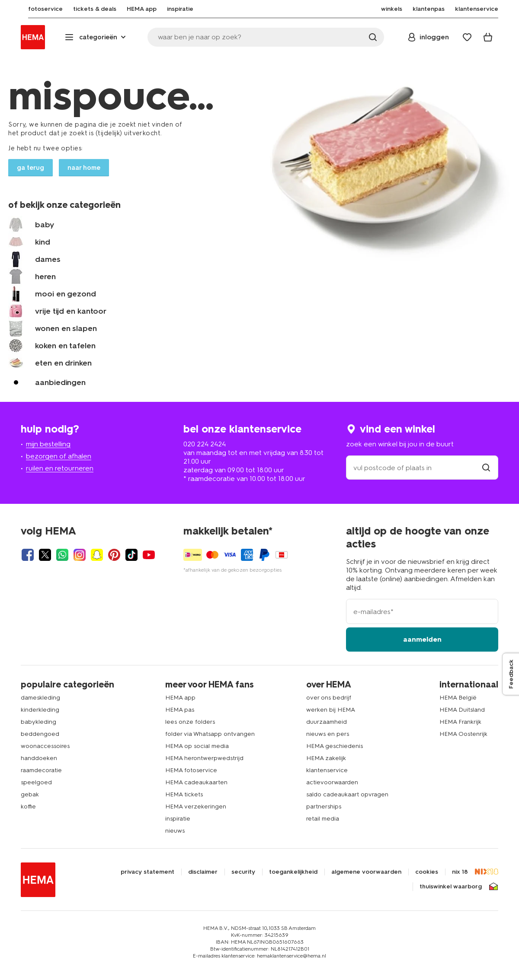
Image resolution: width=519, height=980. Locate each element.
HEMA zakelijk (326, 758)
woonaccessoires (45, 746)
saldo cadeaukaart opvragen (347, 794)
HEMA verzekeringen (196, 807)
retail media (323, 819)
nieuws (175, 831)
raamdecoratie (41, 770)
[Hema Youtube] (149, 555)
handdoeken (39, 758)
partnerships (324, 807)
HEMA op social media (197, 746)
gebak (30, 794)
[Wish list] (467, 37)
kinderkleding (40, 710)
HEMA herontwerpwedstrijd (204, 758)
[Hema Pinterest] (114, 555)
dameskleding (40, 698)
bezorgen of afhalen (59, 456)
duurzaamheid (327, 722)
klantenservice (327, 770)
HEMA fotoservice (191, 770)
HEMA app (180, 698)
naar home (84, 168)
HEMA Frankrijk (460, 722)
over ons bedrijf (329, 698)
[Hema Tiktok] (131, 555)
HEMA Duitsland (462, 710)
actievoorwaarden (332, 782)
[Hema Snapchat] (97, 555)
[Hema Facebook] (28, 555)
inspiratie (178, 819)
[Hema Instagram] (80, 555)
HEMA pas (180, 710)
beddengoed (40, 734)
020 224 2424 (205, 444)
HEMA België (458, 698)
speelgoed (36, 782)
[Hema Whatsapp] (62, 555)
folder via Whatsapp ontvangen (210, 734)
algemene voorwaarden (366, 872)
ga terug (30, 168)
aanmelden (422, 639)
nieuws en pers (328, 734)
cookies (427, 872)
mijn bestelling (48, 444)
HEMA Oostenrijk (463, 734)
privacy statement (147, 872)
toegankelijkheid (293, 872)
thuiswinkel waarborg (451, 887)
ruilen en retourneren (60, 468)
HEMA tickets (184, 794)
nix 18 (460, 872)
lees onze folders (190, 722)
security (243, 872)
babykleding (38, 722)
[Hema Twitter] (45, 555)
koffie (28, 807)
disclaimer (203, 872)
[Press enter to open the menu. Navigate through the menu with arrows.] (96, 37)
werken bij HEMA (331, 710)
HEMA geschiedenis (335, 746)
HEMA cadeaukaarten (196, 782)
